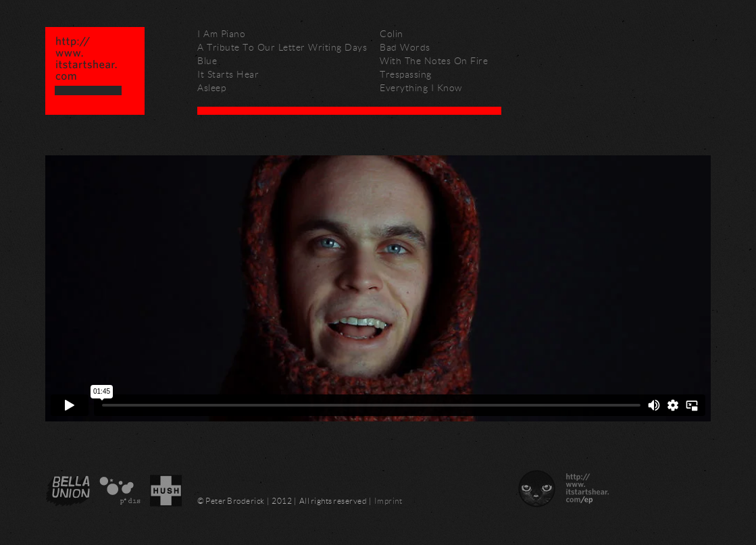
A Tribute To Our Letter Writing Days (282, 47)
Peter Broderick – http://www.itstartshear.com (95, 71)
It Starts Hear (228, 74)
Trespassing (406, 74)
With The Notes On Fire (434, 60)
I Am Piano (221, 33)
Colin (392, 33)
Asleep (211, 87)
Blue (207, 60)
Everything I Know (421, 87)
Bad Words (405, 47)
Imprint (388, 501)
